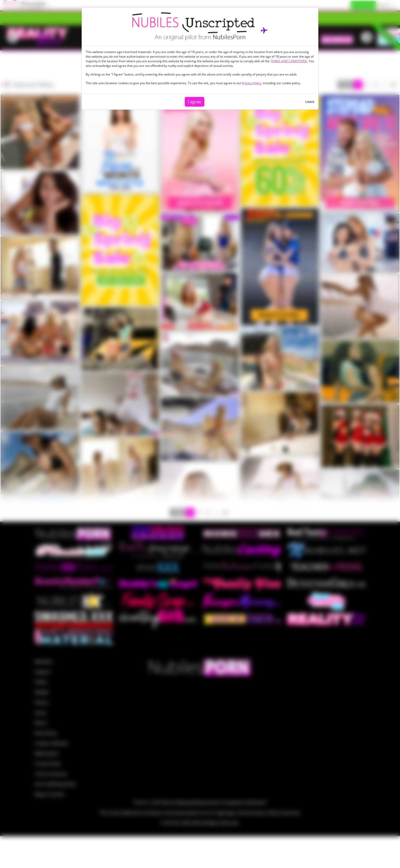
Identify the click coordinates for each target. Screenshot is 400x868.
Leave (310, 102)
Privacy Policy (252, 83)
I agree (195, 102)
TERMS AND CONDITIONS (289, 61)
